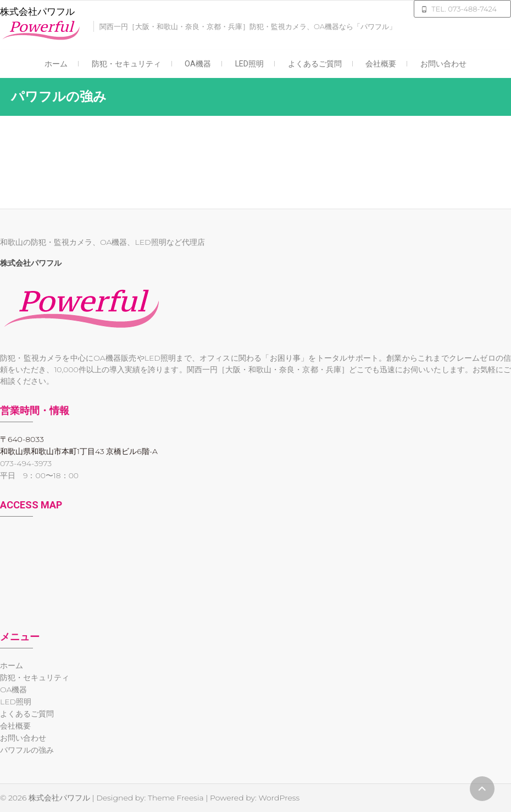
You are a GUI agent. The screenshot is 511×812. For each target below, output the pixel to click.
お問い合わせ (443, 64)
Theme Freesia (176, 798)
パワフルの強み (27, 750)
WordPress (279, 798)
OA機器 (198, 64)
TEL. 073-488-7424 (464, 9)
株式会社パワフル (37, 12)
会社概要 (381, 64)
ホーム (56, 64)
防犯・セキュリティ (126, 64)
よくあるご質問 (315, 64)
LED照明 (249, 64)
